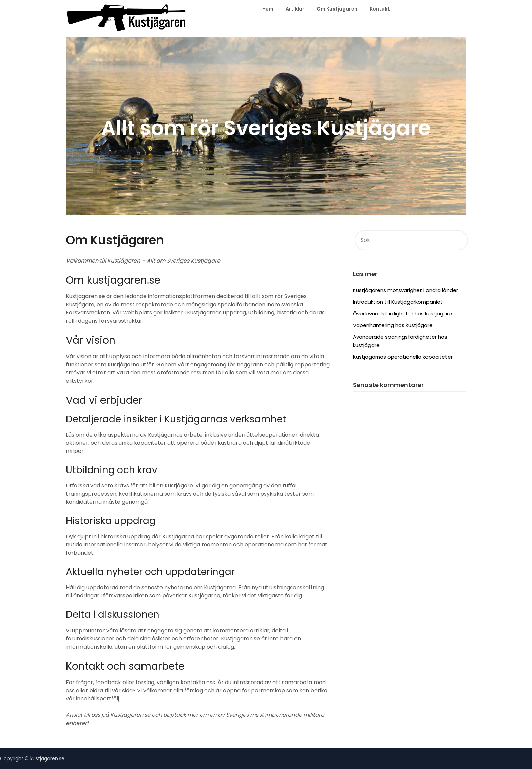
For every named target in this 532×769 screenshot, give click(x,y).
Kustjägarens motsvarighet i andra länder (405, 290)
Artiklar (295, 9)
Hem (268, 9)
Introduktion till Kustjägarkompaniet (398, 302)
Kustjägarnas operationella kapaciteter (403, 357)
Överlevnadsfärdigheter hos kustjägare (402, 314)
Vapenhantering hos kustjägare (393, 325)
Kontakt (380, 9)
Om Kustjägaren (337, 9)
